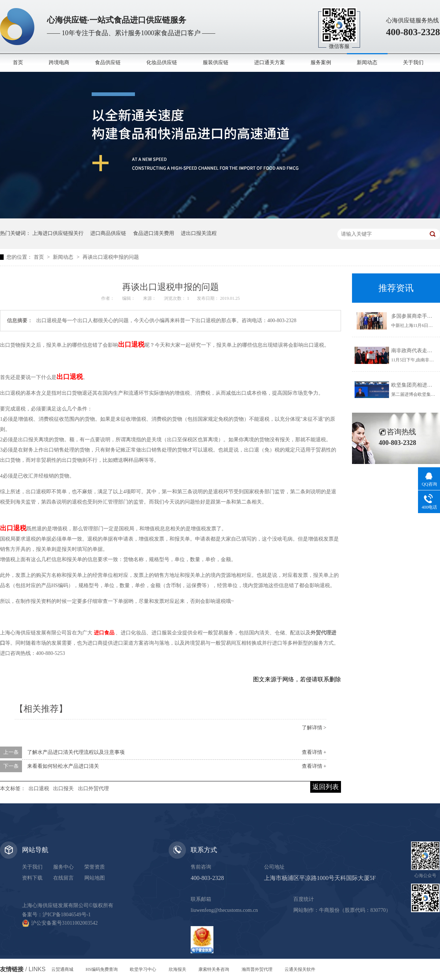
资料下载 (32, 878)
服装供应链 (216, 62)
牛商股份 (329, 910)
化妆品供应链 (162, 62)
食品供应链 (108, 62)
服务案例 (321, 62)
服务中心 (63, 867)
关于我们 (413, 62)
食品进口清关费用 (154, 233)
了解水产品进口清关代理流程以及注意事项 (76, 752)
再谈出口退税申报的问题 (111, 257)
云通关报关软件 (300, 969)
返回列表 (326, 787)
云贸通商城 (62, 969)
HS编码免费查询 (102, 969)
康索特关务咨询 (214, 969)
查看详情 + (314, 752)
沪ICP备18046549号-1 (67, 915)
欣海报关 (177, 969)
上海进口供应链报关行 (58, 233)
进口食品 (104, 633)
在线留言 (63, 878)
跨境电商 (59, 62)
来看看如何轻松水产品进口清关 (63, 766)
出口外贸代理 (93, 789)
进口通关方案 (269, 62)
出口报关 (63, 789)
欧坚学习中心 (143, 969)
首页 (18, 62)
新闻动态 (367, 62)
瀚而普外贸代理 (257, 969)
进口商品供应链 (108, 233)
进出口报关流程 (199, 233)
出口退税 (39, 789)
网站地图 (95, 878)
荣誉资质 (95, 867)
